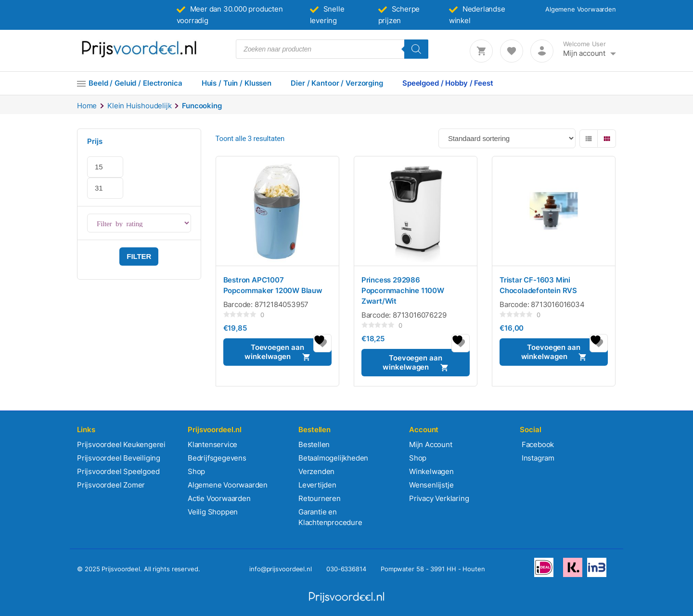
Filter (139, 256)
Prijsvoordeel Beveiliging (119, 458)
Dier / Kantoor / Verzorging (337, 83)
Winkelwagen (431, 471)
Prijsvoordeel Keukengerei (121, 444)
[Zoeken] (416, 49)
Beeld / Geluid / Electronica (135, 83)
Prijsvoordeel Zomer (111, 485)
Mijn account (584, 53)
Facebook (537, 444)
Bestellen (314, 444)
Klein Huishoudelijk (139, 106)
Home (87, 106)
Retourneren (320, 498)
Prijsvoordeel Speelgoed (118, 471)
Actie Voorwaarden (219, 498)
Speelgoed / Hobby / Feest (448, 83)
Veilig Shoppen (213, 512)
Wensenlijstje (431, 485)
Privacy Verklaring (439, 498)
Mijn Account (431, 444)
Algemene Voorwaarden (581, 9)
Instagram (537, 458)
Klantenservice (212, 444)
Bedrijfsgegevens (217, 458)
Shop (196, 471)
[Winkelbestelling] (507, 138)
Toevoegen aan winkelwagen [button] (274, 352)
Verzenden (316, 471)
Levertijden (317, 485)
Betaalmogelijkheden (333, 458)
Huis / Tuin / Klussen (237, 83)
